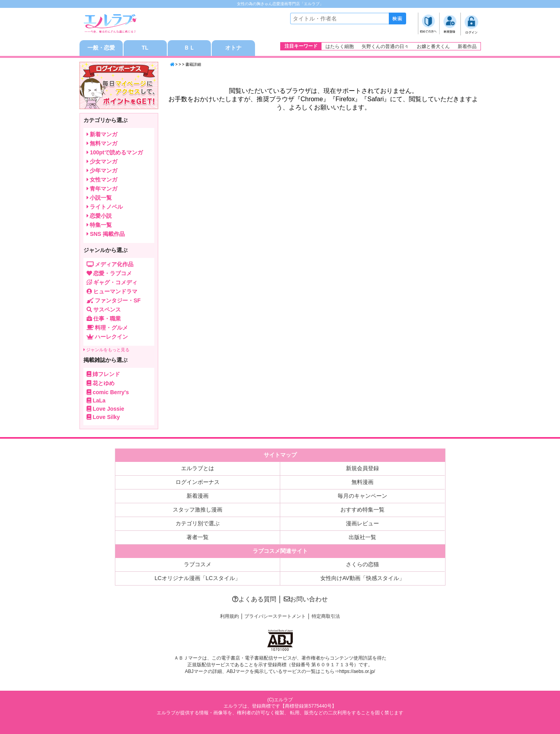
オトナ (233, 48)
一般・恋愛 (101, 48)
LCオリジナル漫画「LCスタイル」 (198, 578)
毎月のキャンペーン (362, 496)
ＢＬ (189, 48)
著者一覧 (198, 537)
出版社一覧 (362, 537)
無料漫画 (362, 482)
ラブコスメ (198, 564)
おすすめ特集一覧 (362, 510)
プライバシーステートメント (275, 616)
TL (145, 48)
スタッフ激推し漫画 (198, 510)
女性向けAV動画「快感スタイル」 (362, 578)
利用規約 (229, 616)
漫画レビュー (362, 523)
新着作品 (467, 46)
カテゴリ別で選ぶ (198, 523)
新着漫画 (198, 496)
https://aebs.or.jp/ (357, 671)
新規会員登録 (362, 468)
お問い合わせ (306, 599)
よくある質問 (254, 599)
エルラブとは (198, 468)
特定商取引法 (326, 616)
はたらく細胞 (340, 46)
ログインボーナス (198, 482)
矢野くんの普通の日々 (385, 46)
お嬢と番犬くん (433, 46)
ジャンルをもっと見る (106, 350)
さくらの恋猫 (362, 564)
